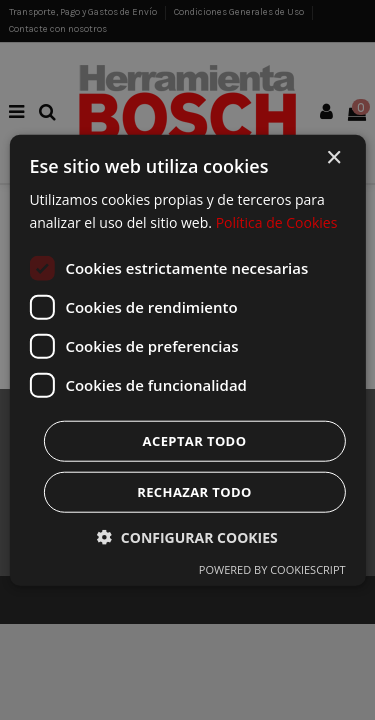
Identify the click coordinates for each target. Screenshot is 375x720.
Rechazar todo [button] (194, 491)
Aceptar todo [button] (195, 440)
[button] (187, 536)
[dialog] (187, 360)
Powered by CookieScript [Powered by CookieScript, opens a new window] (272, 568)
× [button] (333, 158)
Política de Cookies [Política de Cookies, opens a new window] (277, 222)
